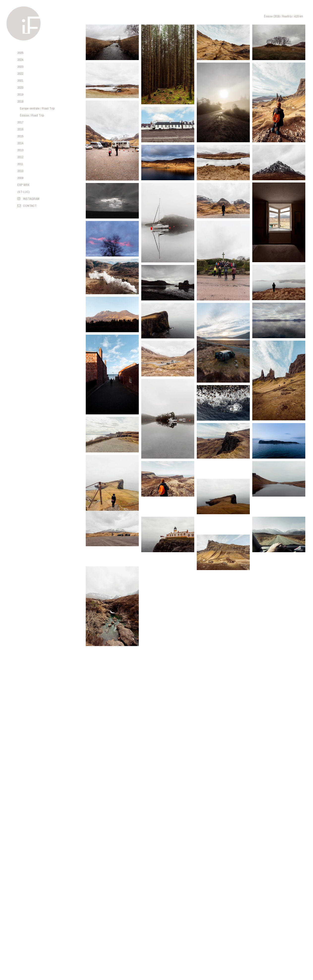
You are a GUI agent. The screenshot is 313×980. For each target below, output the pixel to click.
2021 (20, 81)
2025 (20, 53)
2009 (20, 178)
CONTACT (27, 206)
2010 (20, 171)
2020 (20, 88)
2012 (20, 157)
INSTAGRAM (28, 199)
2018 (20, 101)
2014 (20, 143)
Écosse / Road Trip (32, 115)
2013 (20, 150)
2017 (20, 122)
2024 (20, 60)
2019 (20, 94)
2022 (20, 74)
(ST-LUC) (23, 192)
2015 (20, 136)
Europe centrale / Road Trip (37, 108)
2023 (20, 67)
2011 (20, 164)
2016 (20, 129)
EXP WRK (23, 185)
